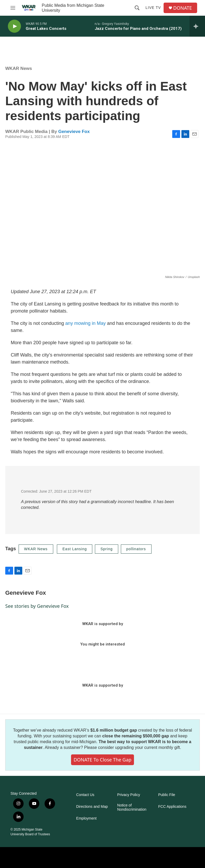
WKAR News (19, 68)
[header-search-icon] (137, 8)
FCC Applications (172, 807)
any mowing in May (86, 323)
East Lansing (75, 549)
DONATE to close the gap (103, 760)
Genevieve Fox (74, 132)
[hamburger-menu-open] (13, 8)
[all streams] (197, 26)
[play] (14, 26)
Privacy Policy (129, 795)
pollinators (136, 549)
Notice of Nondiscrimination (132, 807)
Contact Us (85, 795)
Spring (106, 549)
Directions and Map (92, 807)
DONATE (183, 8)
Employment (87, 818)
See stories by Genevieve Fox (37, 606)
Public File (167, 795)
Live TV (153, 8)
